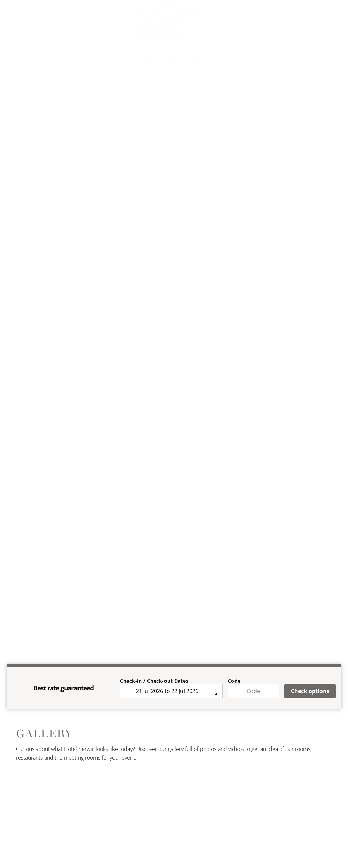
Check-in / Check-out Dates (154, 681)
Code (234, 681)
